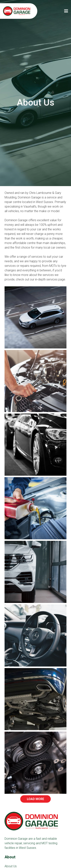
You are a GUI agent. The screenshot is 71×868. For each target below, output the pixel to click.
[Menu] (66, 11)
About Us (11, 866)
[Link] (17, 11)
